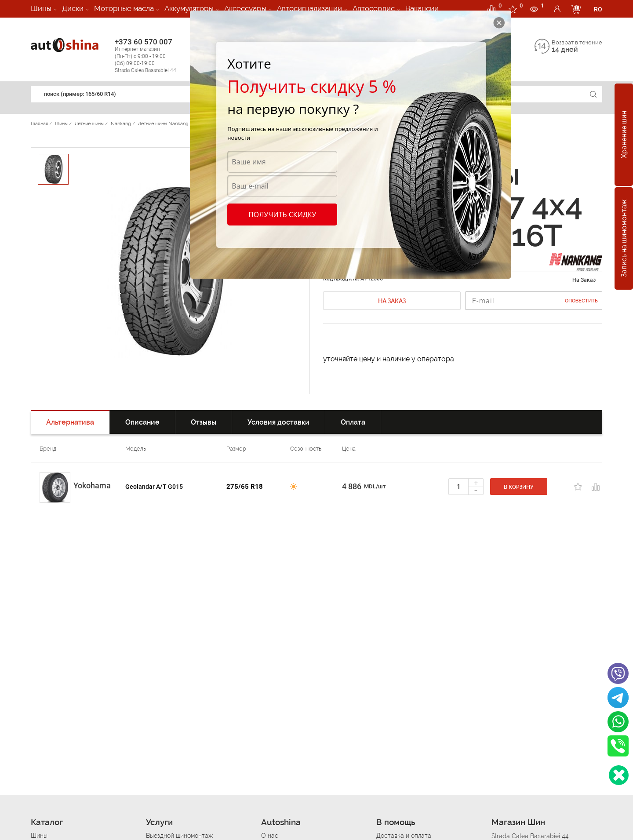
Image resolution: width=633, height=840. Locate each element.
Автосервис (374, 8)
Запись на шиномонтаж (624, 239)
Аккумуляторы (189, 8)
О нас (270, 836)
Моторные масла (124, 8)
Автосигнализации (309, 8)
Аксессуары (245, 8)
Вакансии (422, 8)
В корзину (519, 487)
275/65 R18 (245, 487)
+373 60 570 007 (155, 56)
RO (598, 9)
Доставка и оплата (404, 836)
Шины (41, 8)
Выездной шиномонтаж (179, 836)
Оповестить (581, 301)
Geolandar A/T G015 (154, 487)
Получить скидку (282, 215)
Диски (73, 8)
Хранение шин (624, 135)
